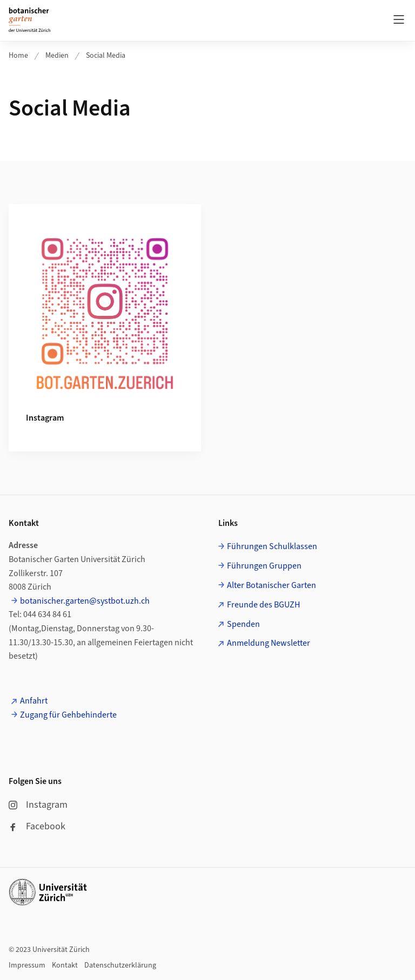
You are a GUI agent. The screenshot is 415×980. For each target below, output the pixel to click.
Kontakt (65, 965)
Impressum (27, 965)
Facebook (37, 826)
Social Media (106, 56)
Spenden (243, 624)
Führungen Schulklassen (272, 546)
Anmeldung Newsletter (269, 643)
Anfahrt (34, 701)
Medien (57, 56)
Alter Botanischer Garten (272, 585)
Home (18, 56)
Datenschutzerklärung (120, 965)
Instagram (38, 805)
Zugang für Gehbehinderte (68, 715)
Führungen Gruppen (264, 566)
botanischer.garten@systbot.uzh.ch (85, 601)
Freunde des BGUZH (263, 605)
